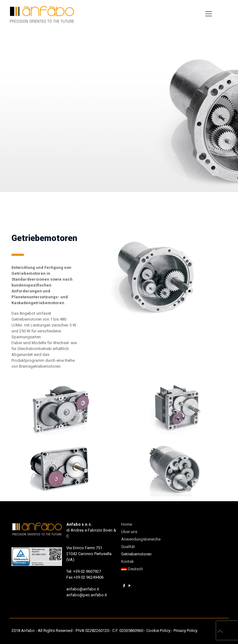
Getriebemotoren (136, 554)
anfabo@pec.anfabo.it (87, 595)
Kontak (128, 561)
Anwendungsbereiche (141, 539)
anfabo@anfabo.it (83, 589)
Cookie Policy (158, 631)
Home (127, 524)
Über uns (129, 532)
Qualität (128, 547)
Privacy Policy (185, 631)
